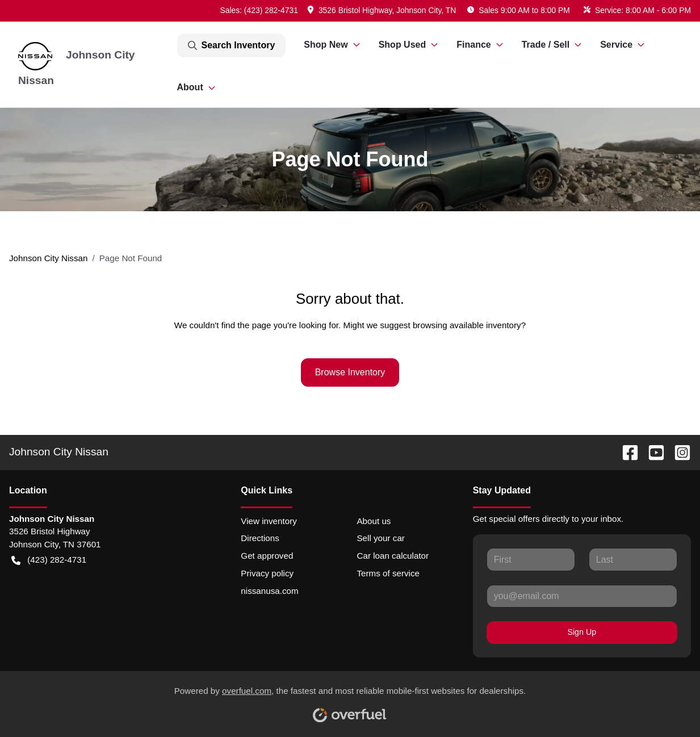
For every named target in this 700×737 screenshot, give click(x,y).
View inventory (269, 521)
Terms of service (388, 573)
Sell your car (380, 538)
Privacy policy (267, 573)
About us (374, 521)
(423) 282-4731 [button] (49, 560)
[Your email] (582, 596)
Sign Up (582, 632)
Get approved (267, 556)
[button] (383, 11)
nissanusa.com (269, 591)
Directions (260, 538)
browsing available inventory (467, 325)
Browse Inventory (350, 372)
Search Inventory (232, 45)
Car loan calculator (393, 556)
